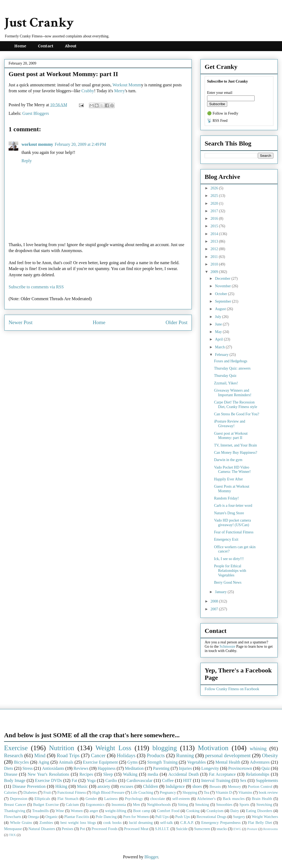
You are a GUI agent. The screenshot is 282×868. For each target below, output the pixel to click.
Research (13, 755)
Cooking (193, 811)
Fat (74, 780)
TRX (12, 835)
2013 (215, 241)
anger (94, 811)
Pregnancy (168, 792)
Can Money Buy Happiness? (236, 453)
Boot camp (142, 811)
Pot (82, 829)
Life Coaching (142, 792)
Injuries (185, 768)
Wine (60, 811)
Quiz (265, 768)
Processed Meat (136, 829)
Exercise (16, 748)
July (218, 317)
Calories (10, 792)
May (219, 332)
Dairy (235, 811)
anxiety (104, 786)
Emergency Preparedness (221, 823)
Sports (244, 805)
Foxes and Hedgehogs (231, 361)
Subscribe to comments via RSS (36, 287)
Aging (44, 762)
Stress (27, 768)
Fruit (47, 792)
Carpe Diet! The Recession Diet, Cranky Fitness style (236, 405)
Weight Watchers (265, 817)
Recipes (86, 774)
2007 (215, 609)
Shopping (190, 792)
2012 (215, 249)
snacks (222, 829)
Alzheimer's (206, 799)
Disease (11, 774)
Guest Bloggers (36, 113)
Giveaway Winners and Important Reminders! (233, 393)
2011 (215, 257)
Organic (52, 817)
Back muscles (234, 799)
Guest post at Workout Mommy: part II (231, 436)
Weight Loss (114, 748)
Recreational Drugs (212, 817)
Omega (33, 817)
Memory (234, 786)
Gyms (132, 762)
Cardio (111, 780)
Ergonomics (95, 805)
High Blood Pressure (109, 792)
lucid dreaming (141, 823)
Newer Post (21, 322)
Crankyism (215, 811)
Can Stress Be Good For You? (237, 414)
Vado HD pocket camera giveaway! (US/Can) (232, 523)
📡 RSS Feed (217, 121)
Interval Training (216, 780)
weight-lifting (116, 811)
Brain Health (262, 799)
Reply (27, 161)
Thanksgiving (15, 811)
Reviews (81, 768)
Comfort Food (168, 811)
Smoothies (224, 805)
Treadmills (41, 811)
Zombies (46, 823)
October (221, 294)
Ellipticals (42, 799)
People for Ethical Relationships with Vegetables (230, 571)
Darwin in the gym (228, 460)
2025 (215, 196)
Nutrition (62, 748)
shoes (197, 786)
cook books (113, 823)
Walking (130, 774)
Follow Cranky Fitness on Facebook (232, 689)
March (220, 347)
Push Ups (183, 817)
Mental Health (228, 762)
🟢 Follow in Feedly (223, 113)
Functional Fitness (72, 792)
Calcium (72, 805)
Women (77, 811)
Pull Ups (162, 817)
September (223, 301)
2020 (215, 203)
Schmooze (227, 646)
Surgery (239, 817)
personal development (228, 755)
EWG (237, 829)
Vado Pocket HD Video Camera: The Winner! (232, 470)
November (223, 286)
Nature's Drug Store (229, 513)
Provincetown (240, 768)
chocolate (158, 799)
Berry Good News (228, 582)
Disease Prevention (29, 786)
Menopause (13, 829)
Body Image (15, 780)
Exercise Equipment (100, 762)
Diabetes (30, 792)
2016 (215, 219)
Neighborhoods (159, 805)
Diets (9, 768)
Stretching (264, 805)
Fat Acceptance (222, 774)
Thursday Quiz (225, 376)
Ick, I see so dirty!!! (229, 559)
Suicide (182, 829)
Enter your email (220, 93)
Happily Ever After (228, 479)
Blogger (151, 857)
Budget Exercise (46, 805)
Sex (243, 780)
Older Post (176, 322)
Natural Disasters (42, 829)
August (221, 309)
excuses (126, 786)
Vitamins (245, 792)
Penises (68, 829)
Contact (46, 46)
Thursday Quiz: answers (232, 368)
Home (20, 46)
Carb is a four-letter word (233, 506)
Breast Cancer (15, 805)
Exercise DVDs (48, 780)
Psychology (134, 799)
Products (156, 755)
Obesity (270, 755)
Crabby (88, 91)
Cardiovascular (140, 780)
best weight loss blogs (78, 823)
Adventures (260, 762)
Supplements (267, 780)
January (221, 592)
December (223, 279)
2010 (215, 264)
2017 (215, 211)
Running (185, 755)
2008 (215, 601)
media (153, 774)
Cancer (98, 755)
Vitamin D (224, 792)
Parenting (161, 768)
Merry (120, 91)
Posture (252, 829)
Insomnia (119, 805)
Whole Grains (21, 823)
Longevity (210, 768)
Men (136, 805)
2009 (215, 272)
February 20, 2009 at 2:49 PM (80, 144)
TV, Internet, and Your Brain (236, 445)
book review (268, 792)
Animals (66, 762)
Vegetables (196, 762)
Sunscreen (202, 829)
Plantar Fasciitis (77, 817)
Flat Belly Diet (260, 823)
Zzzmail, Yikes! (226, 383)
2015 (215, 226)
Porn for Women (136, 817)
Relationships (258, 774)
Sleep (108, 774)
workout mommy (37, 144)
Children (150, 786)
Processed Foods (105, 829)
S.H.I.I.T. (162, 829)
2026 (215, 188)
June (219, 324)
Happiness (107, 768)
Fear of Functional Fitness (234, 532)
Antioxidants (53, 768)
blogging (164, 748)
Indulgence (175, 786)
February (222, 355)
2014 (215, 234)
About (71, 46)
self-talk (166, 823)
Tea (206, 792)
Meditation (134, 768)
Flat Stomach (68, 799)
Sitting (183, 805)
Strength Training (162, 762)
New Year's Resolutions (48, 774)
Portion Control (260, 786)
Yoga (91, 780)
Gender (91, 799)
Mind (40, 755)
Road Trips (68, 755)
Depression (19, 799)
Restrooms (271, 829)
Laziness (111, 799)
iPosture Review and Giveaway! (230, 424)
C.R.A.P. (187, 823)
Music (82, 786)
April (219, 339)
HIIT (187, 780)
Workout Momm (127, 85)
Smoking (202, 805)
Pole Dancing (106, 817)
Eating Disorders (259, 811)
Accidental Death (184, 774)
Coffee (168, 780)
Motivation (213, 748)
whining (258, 748)
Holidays (126, 755)
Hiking (61, 786)
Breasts (215, 786)
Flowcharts (13, 817)
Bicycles (21, 762)
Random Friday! (226, 498)
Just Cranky (39, 23)
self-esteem (181, 799)
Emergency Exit (226, 539)
